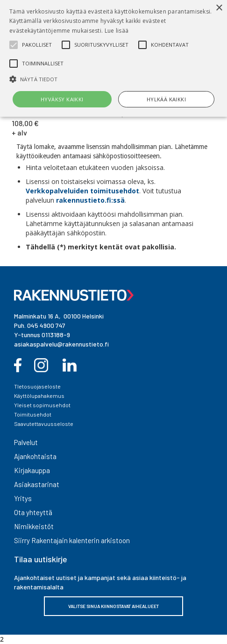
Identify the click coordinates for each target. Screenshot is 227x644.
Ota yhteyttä (33, 512)
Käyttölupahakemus (39, 396)
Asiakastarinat (37, 484)
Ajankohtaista (35, 456)
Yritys (23, 498)
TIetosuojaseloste (37, 386)
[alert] (113, 58)
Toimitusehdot (33, 414)
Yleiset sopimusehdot (42, 405)
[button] (113, 79)
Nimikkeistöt (34, 526)
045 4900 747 (46, 325)
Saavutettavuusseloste (44, 424)
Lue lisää (117, 31)
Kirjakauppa (32, 470)
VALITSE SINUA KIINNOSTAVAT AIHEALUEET (113, 606)
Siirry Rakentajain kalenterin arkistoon (72, 540)
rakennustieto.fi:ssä (90, 200)
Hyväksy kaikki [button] (62, 99)
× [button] (219, 8)
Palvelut (26, 442)
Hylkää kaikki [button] (166, 99)
